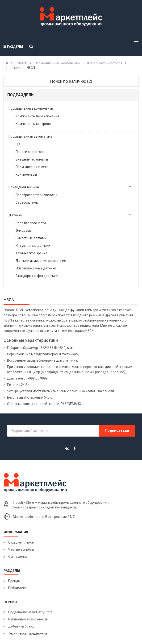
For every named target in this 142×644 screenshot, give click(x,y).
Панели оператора (30, 152)
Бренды (14, 581)
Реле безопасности (31, 223)
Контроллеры (26, 174)
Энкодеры (24, 231)
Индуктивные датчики (33, 246)
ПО (18, 144)
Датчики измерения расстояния (41, 261)
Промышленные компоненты (31, 108)
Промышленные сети (32, 167)
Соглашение (18, 557)
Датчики (15, 215)
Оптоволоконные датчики (36, 268)
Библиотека (17, 588)
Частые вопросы (21, 549)
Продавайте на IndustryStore (30, 612)
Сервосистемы (27, 202)
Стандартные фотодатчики (37, 276)
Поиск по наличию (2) (71, 81)
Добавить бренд (21, 626)
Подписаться (117, 431)
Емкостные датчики (31, 238)
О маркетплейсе (21, 542)
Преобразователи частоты (36, 195)
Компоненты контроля (33, 124)
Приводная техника (24, 187)
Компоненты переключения (37, 116)
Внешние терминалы (32, 159)
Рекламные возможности (28, 619)
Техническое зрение (31, 253)
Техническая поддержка (28, 633)
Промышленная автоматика (30, 136)
